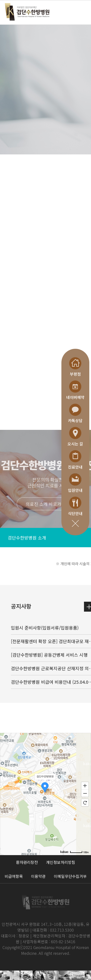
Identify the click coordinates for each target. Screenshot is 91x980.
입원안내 (75, 483)
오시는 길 (75, 437)
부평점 (75, 367)
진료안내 (75, 460)
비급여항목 (14, 876)
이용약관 (38, 876)
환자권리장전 (27, 862)
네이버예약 (75, 390)
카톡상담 (75, 414)
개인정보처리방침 (61, 862)
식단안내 (75, 506)
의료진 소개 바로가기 (45, 504)
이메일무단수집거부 (70, 876)
